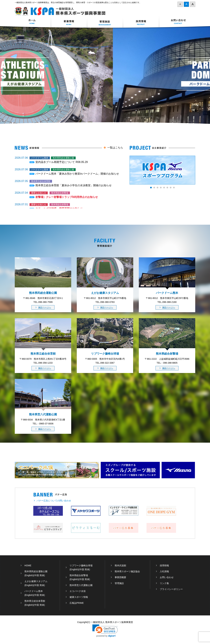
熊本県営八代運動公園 (81, 585)
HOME (28, 565)
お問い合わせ (177, 22)
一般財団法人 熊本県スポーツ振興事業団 (62, 11)
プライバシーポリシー (171, 589)
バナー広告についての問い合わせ (54, 501)
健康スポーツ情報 (79, 597)
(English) (29, 575)
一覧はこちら (115, 148)
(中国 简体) (39, 575)
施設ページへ (45, 307)
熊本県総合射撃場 (79, 575)
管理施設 (119, 583)
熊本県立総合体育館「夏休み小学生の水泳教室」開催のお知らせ (73, 185)
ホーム (33, 22)
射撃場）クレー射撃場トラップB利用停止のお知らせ (67, 197)
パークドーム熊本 (34, 591)
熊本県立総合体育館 (35, 601)
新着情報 (69, 22)
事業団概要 (120, 577)
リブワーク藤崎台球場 (81, 565)
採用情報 (141, 22)
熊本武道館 (120, 565)
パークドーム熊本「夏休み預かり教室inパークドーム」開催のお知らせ (77, 174)
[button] (105, 631)
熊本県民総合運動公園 (36, 571)
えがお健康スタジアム (36, 581)
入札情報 (164, 571)
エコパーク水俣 (78, 591)
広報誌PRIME (77, 603)
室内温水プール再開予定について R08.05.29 (62, 162)
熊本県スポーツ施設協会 (127, 571)
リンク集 (164, 583)
